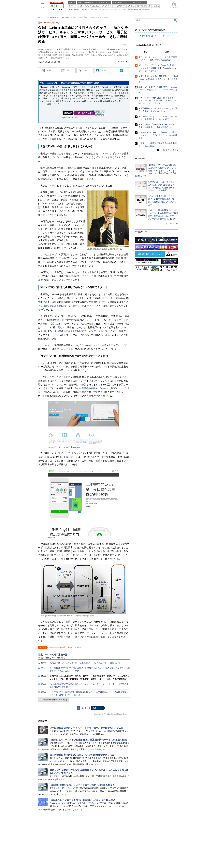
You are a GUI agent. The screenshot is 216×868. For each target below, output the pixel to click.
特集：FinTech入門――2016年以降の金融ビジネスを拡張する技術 (69, 83)
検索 (176, 20)
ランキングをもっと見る (169, 150)
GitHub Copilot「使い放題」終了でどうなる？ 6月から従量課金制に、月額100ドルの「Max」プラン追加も (158, 101)
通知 (69, 70)
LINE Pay (69, 457)
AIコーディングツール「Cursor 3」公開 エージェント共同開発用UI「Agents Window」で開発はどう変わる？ (158, 68)
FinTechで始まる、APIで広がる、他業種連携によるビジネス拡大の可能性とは (85, 663)
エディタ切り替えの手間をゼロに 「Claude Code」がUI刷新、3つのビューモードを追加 (158, 79)
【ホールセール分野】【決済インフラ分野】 (66, 647)
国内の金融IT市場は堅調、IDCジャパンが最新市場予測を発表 (82, 755)
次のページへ (98, 708)
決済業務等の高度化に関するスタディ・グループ (66, 306)
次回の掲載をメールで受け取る (53, 658)
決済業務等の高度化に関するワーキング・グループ (81, 331)
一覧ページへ (173, 223)
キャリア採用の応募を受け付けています (153, 36)
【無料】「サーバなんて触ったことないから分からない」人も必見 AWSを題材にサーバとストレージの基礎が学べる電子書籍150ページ (156, 171)
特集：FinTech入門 (69, 118)
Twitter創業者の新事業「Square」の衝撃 (95, 388)
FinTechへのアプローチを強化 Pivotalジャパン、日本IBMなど (82, 800)
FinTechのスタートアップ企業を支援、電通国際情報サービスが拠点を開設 (88, 740)
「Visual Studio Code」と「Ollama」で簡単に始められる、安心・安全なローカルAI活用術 (158, 135)
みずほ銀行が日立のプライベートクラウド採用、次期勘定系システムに (87, 728)
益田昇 (121, 62)
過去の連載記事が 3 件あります (55, 700)
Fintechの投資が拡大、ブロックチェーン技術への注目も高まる (82, 785)
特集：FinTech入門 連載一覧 (53, 655)
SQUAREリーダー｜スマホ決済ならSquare (64, 447)
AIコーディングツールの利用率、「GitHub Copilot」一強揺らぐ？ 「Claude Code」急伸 (158, 90)
